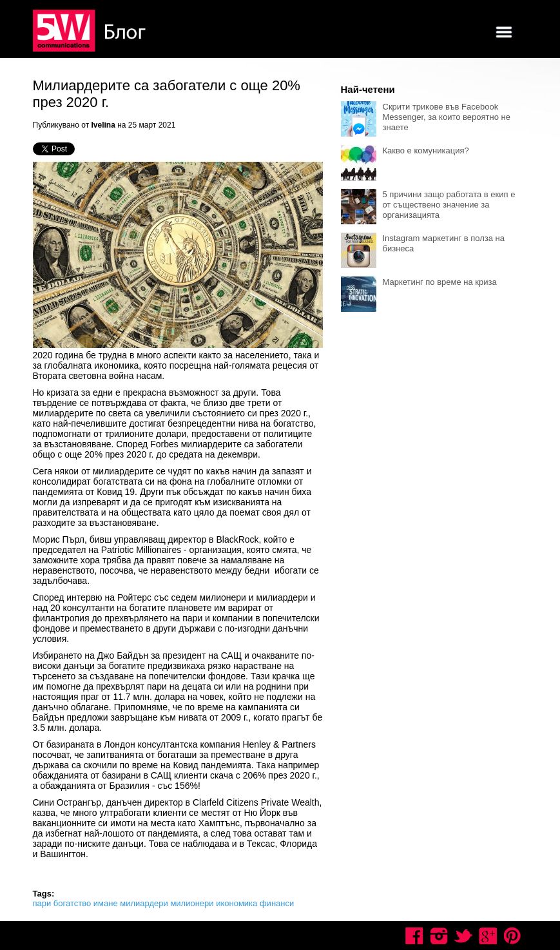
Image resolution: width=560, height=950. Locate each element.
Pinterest (512, 936)
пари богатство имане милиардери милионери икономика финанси (164, 903)
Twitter (463, 936)
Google (488, 936)
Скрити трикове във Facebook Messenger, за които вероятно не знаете (447, 117)
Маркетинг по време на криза (440, 282)
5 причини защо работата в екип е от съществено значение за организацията (449, 205)
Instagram (439, 936)
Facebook (414, 936)
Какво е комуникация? (426, 150)
